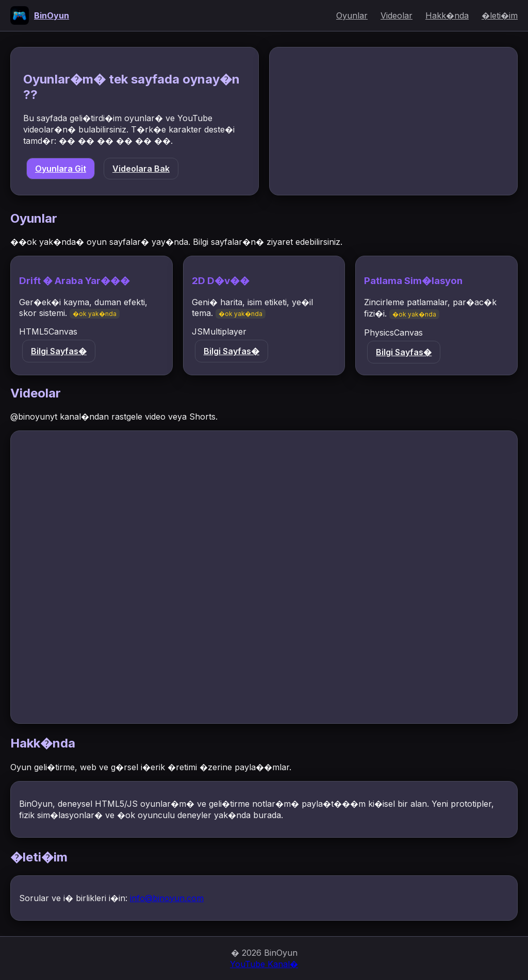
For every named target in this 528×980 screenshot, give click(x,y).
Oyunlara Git (61, 169)
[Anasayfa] (40, 15)
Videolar (397, 15)
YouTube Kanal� (264, 964)
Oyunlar (352, 15)
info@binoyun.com (167, 898)
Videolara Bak (141, 169)
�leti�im (500, 15)
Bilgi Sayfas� (59, 351)
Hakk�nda (447, 15)
